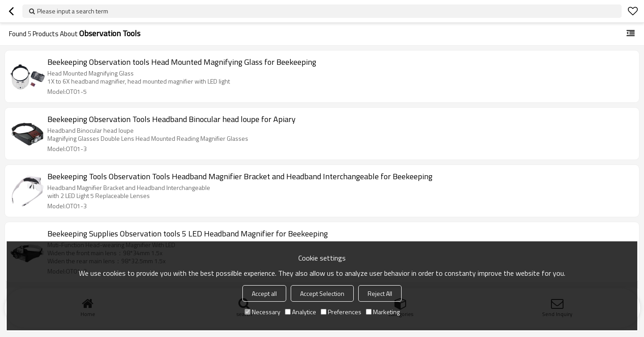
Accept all (264, 293)
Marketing (383, 312)
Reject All (380, 293)
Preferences (341, 312)
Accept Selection (322, 293)
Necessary (263, 312)
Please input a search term (73, 11)
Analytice (301, 312)
